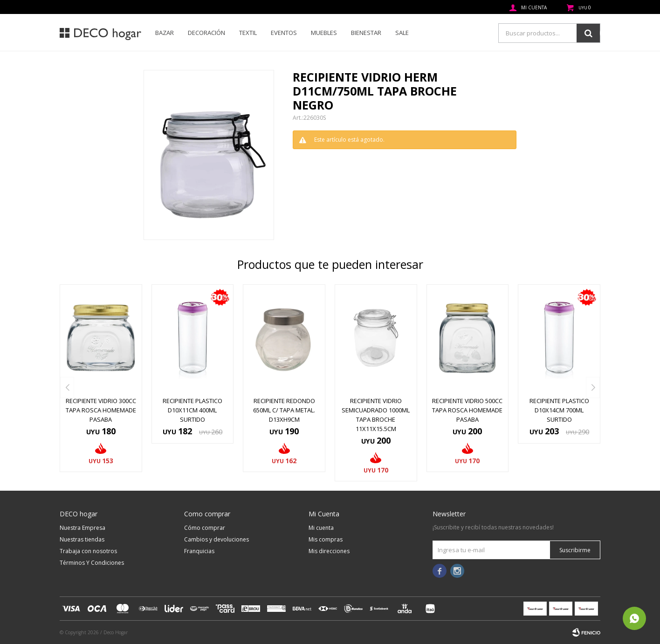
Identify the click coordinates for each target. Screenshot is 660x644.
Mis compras (326, 539)
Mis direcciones (329, 551)
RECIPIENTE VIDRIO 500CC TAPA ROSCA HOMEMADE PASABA (467, 410)
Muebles (324, 33)
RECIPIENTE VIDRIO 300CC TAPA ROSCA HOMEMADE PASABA (101, 410)
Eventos (284, 33)
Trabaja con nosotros (88, 551)
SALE (402, 33)
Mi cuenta (321, 528)
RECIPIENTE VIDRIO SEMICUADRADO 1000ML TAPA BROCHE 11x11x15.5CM (376, 415)
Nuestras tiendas (82, 539)
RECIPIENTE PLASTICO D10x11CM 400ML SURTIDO (192, 410)
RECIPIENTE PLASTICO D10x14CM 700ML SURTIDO (559, 410)
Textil (248, 33)
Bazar (165, 33)
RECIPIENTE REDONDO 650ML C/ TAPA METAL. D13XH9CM (284, 410)
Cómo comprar (205, 528)
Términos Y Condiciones (92, 563)
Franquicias (199, 551)
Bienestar (366, 33)
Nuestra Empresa (82, 528)
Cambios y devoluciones (217, 539)
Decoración (206, 33)
